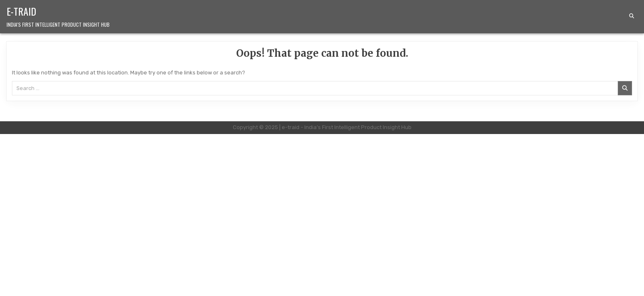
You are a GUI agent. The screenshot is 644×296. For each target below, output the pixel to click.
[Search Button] (632, 16)
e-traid (21, 11)
